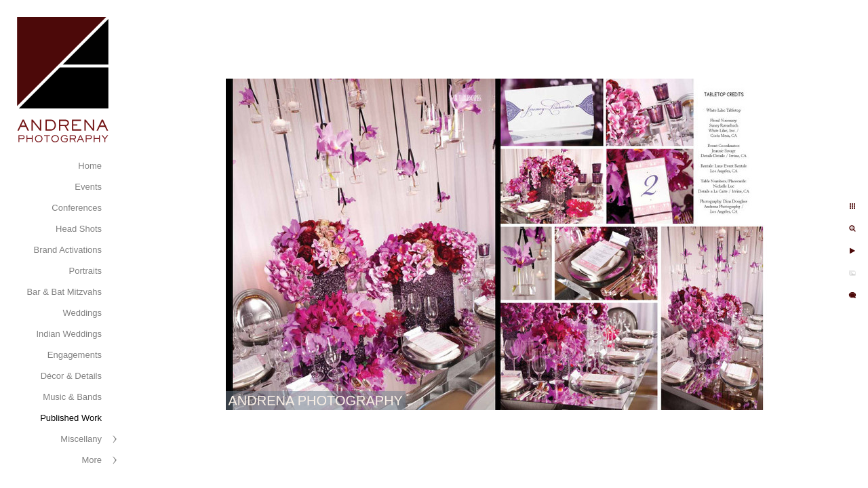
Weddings (82, 313)
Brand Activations (68, 250)
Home (90, 166)
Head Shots (79, 229)
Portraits (85, 271)
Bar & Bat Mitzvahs (64, 292)
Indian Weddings (69, 334)
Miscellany (81, 439)
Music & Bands (72, 397)
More (92, 460)
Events (88, 187)
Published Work (71, 418)
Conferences (77, 208)
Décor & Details (71, 376)
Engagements (75, 355)
